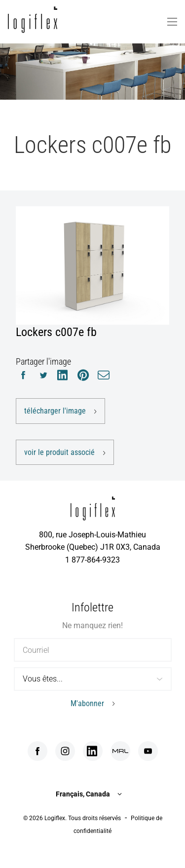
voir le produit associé (59, 452)
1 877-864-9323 (92, 560)
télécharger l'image (55, 411)
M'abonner (87, 703)
